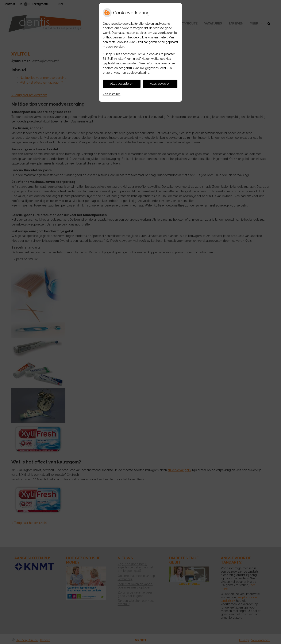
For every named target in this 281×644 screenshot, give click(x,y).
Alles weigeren (160, 84)
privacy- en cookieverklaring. (130, 73)
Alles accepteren (122, 84)
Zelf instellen (112, 94)
